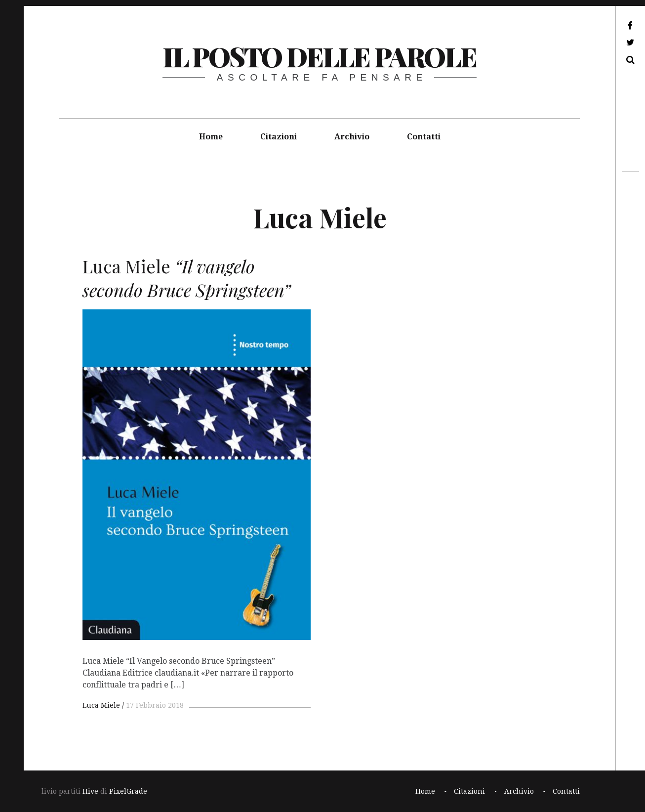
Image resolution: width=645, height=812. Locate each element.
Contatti (424, 137)
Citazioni (279, 137)
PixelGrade (128, 791)
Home (211, 137)
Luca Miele (101, 705)
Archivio (352, 137)
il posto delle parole (319, 56)
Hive (90, 791)
